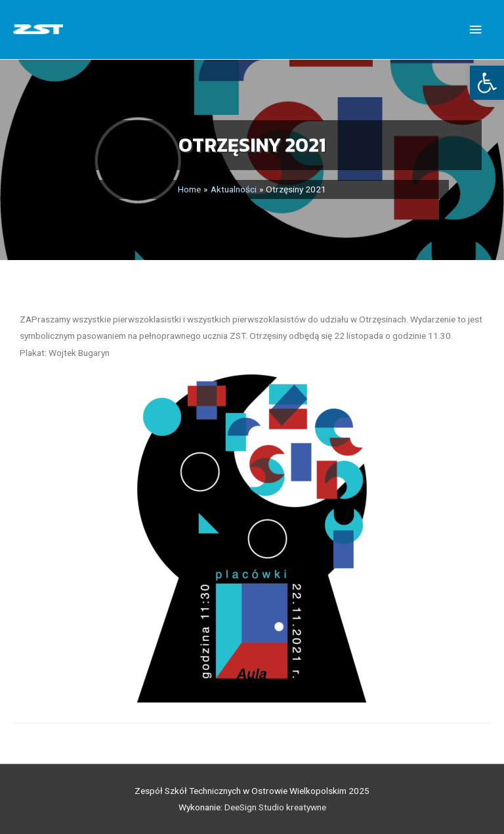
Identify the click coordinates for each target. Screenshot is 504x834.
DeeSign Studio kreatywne (275, 807)
